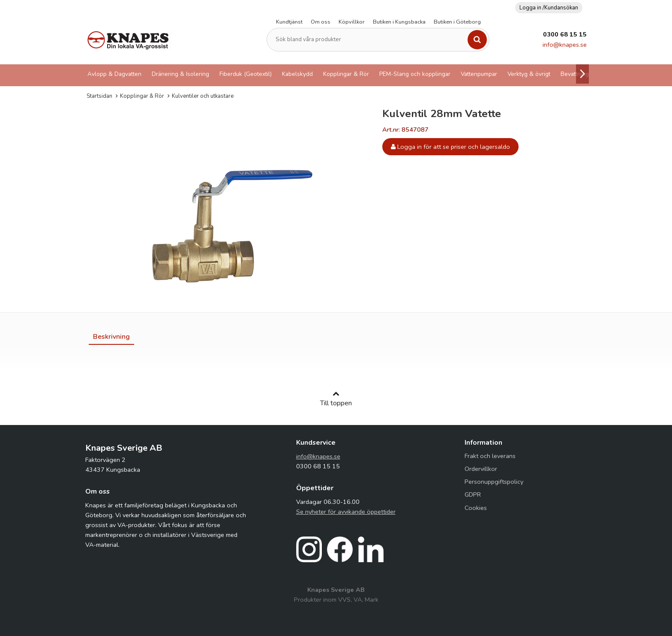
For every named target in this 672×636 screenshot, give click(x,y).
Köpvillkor (352, 22)
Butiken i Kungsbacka (399, 22)
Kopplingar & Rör (346, 74)
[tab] (111, 337)
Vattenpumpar (479, 74)
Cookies (476, 508)
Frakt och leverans (490, 456)
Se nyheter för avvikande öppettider (346, 512)
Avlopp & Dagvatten (114, 74)
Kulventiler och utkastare (203, 96)
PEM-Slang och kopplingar (415, 74)
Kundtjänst (289, 22)
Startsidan (99, 96)
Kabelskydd (297, 74)
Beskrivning (111, 337)
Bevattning (575, 74)
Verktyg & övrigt (529, 74)
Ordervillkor (481, 469)
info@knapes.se (565, 45)
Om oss (321, 22)
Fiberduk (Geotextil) (246, 74)
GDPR (473, 494)
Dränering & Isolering (180, 74)
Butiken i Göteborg (457, 22)
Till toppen (336, 399)
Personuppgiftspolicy (494, 482)
